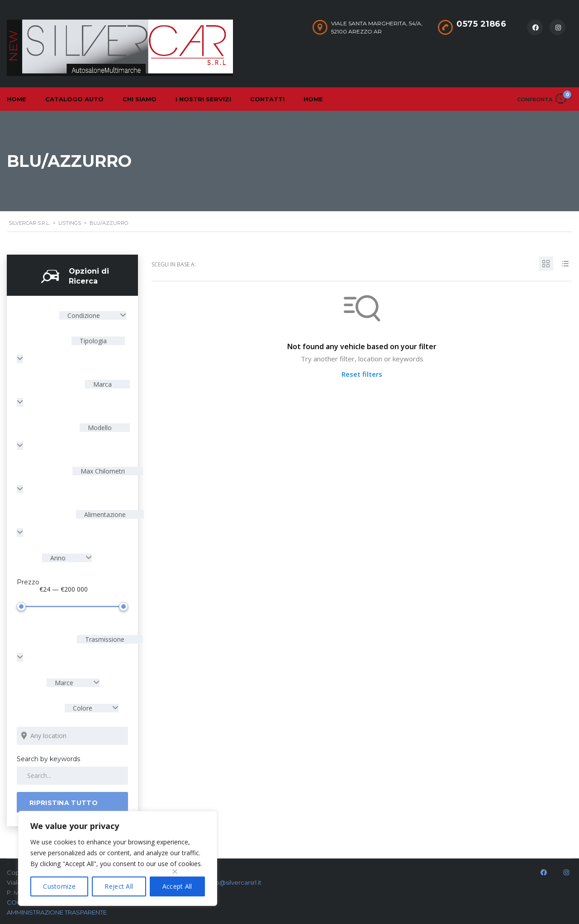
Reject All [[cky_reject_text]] (119, 886)
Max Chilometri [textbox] (102, 471)
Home (313, 99)
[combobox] (93, 315)
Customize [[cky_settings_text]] (59, 886)
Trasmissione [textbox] (104, 639)
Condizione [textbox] (84, 315)
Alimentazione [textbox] (104, 514)
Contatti (267, 99)
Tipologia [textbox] (92, 341)
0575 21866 (481, 24)
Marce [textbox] (64, 683)
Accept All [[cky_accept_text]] (177, 886)
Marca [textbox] (102, 384)
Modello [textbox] (99, 428)
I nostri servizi (203, 99)
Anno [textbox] (58, 558)
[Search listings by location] (72, 736)
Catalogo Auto (74, 99)
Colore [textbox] (83, 708)
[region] (118, 858)
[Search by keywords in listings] (72, 776)
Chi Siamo (140, 99)
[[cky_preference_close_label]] (175, 872)
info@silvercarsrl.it (235, 882)
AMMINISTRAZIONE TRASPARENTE (57, 912)
